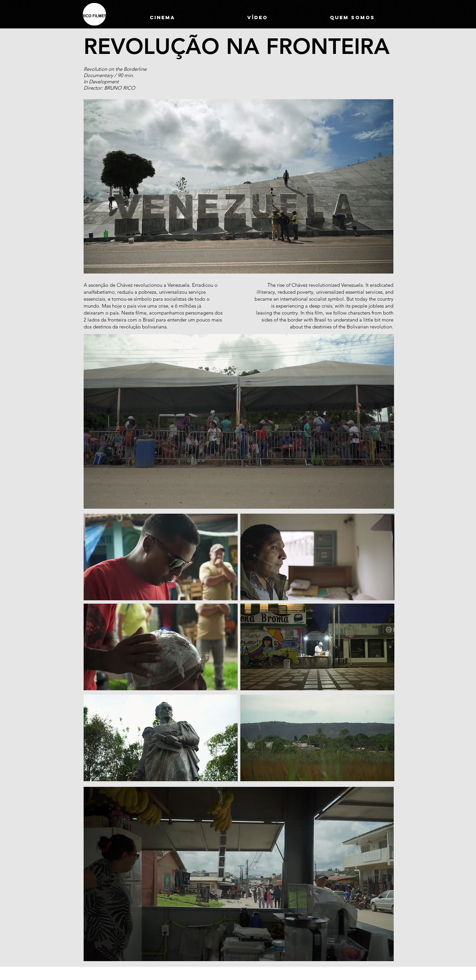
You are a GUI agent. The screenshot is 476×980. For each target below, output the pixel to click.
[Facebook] (238, 975)
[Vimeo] (248, 975)
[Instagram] (228, 975)
